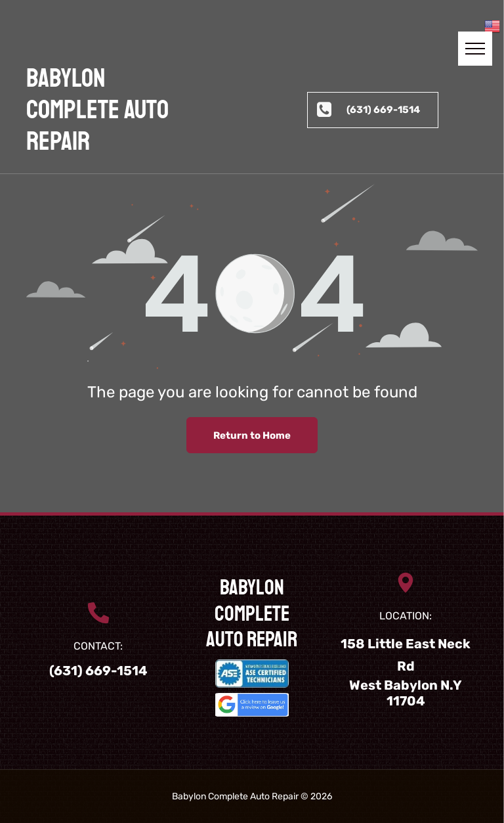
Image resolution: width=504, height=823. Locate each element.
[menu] (475, 49)
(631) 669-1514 (98, 671)
